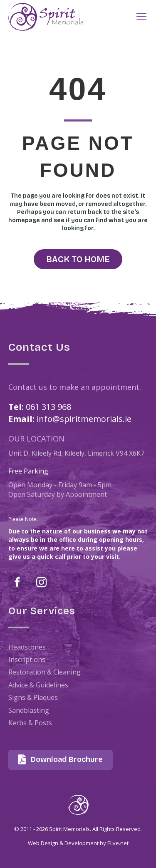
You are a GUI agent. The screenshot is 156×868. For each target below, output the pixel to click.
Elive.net (118, 843)
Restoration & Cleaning (45, 672)
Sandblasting (29, 710)
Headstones (27, 647)
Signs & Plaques (33, 697)
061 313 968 (48, 407)
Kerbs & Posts (30, 723)
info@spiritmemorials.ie (84, 419)
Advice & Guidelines (38, 685)
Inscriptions (27, 660)
